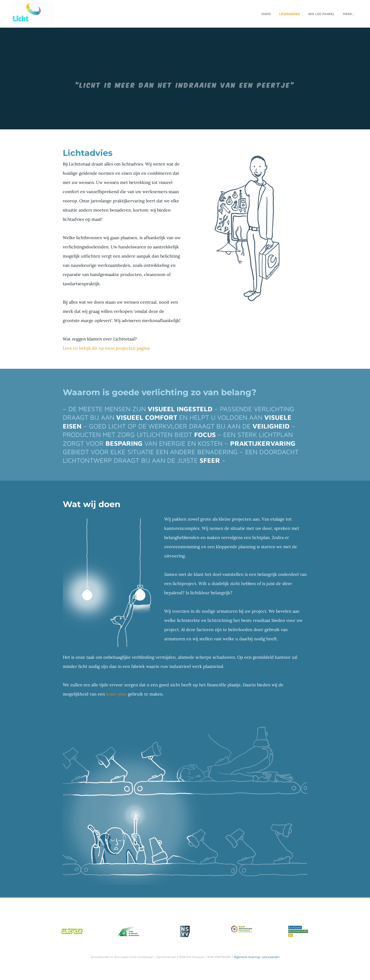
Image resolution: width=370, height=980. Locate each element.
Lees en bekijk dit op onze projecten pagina (106, 349)
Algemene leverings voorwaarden (257, 958)
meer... (349, 14)
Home (266, 14)
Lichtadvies (290, 14)
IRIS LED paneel (321, 14)
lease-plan (116, 695)
